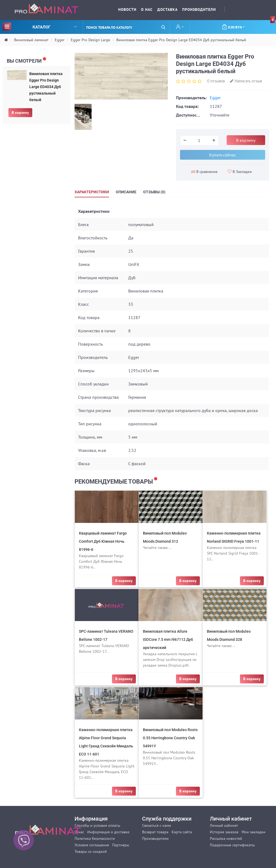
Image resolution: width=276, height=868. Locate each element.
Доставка (167, 9)
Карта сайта (182, 832)
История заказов (224, 832)
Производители (199, 9)
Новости (127, 9)
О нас (147, 9)
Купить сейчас (223, 155)
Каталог (40, 26)
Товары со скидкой (91, 851)
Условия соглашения (92, 845)
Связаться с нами (157, 825)
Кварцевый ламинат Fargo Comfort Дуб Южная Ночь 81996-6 (103, 541)
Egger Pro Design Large (90, 40)
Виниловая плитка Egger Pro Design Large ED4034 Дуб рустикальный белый (181, 40)
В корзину (20, 112)
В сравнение (204, 172)
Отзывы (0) (154, 192)
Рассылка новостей (226, 838)
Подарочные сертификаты (232, 845)
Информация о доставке (108, 832)
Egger (60, 40)
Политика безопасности (95, 838)
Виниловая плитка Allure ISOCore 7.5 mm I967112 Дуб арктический (168, 639)
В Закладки (240, 172)
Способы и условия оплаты (97, 825)
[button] (180, 27)
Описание (126, 192)
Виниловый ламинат (31, 40)
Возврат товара (155, 832)
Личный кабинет (224, 825)
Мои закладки (253, 832)
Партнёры (121, 845)
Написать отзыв (246, 81)
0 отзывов (216, 81)
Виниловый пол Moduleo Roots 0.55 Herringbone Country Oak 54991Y (170, 738)
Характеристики (92, 192)
